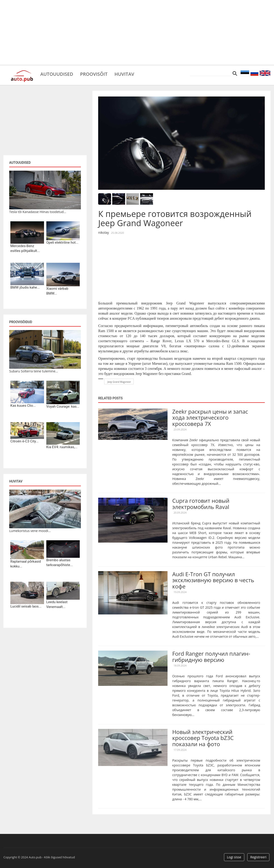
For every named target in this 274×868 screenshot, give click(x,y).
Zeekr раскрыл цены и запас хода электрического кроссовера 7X (210, 418)
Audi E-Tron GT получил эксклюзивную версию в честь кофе (213, 580)
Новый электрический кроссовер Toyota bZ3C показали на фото (203, 738)
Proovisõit (94, 74)
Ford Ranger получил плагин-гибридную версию (211, 656)
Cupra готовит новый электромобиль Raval (201, 504)
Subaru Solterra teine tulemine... (34, 371)
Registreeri (258, 857)
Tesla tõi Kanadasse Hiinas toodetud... (38, 212)
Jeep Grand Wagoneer (119, 382)
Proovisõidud (21, 322)
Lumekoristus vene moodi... (30, 531)
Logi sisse (234, 857)
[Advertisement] (137, 32)
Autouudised (57, 74)
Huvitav (124, 74)
